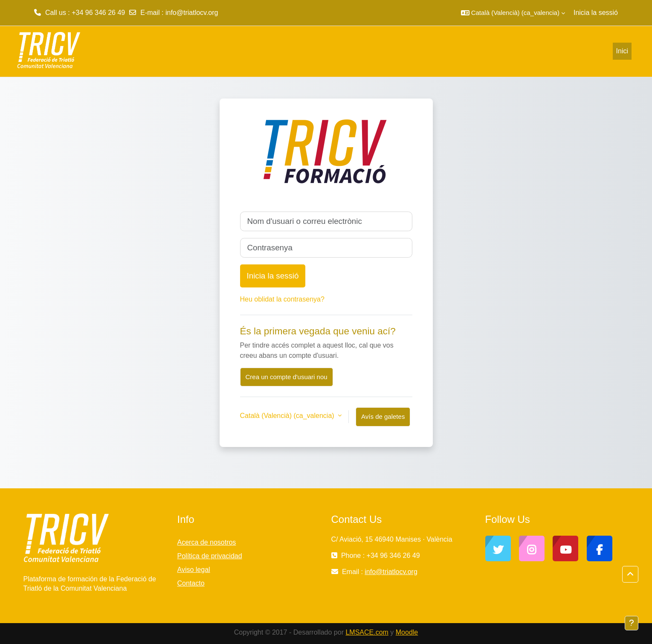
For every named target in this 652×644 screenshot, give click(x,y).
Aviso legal (194, 570)
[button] (513, 13)
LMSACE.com (367, 632)
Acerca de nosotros (207, 542)
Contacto (191, 583)
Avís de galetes (383, 416)
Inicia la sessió (596, 13)
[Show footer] (632, 623)
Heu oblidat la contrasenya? (282, 299)
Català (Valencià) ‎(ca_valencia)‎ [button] (288, 416)
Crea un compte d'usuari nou (287, 377)
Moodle (407, 632)
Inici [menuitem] (622, 51)
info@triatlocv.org (192, 13)
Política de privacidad (210, 556)
